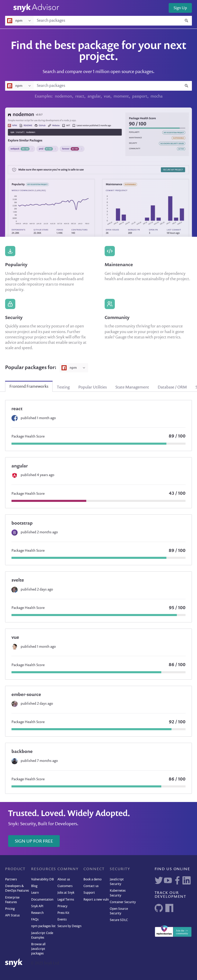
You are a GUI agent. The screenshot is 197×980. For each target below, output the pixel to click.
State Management (132, 387)
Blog (34, 886)
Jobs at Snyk (66, 893)
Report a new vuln (96, 900)
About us (64, 879)
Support (89, 893)
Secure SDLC (119, 920)
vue (107, 97)
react (80, 97)
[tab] (29, 386)
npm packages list (43, 926)
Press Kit (63, 913)
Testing (63, 387)
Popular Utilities (93, 387)
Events (62, 920)
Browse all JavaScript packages (38, 949)
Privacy (62, 906)
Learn (35, 893)
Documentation (42, 900)
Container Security (123, 902)
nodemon (63, 97)
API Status (12, 916)
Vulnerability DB (42, 879)
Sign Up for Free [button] (34, 841)
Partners (11, 879)
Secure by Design (69, 926)
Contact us (91, 886)
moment (121, 97)
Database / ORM (172, 387)
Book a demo (93, 879)
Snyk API (37, 906)
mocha (157, 97)
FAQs (35, 920)
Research (37, 913)
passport (140, 97)
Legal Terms (66, 900)
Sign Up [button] (180, 8)
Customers (65, 886)
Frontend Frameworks (29, 387)
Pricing (10, 909)
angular (94, 97)
